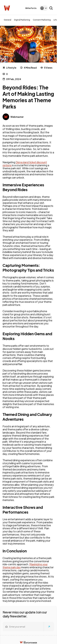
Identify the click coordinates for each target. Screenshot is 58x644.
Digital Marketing (22, 20)
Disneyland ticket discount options (25, 164)
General (8, 20)
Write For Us (31, 8)
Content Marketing (42, 20)
